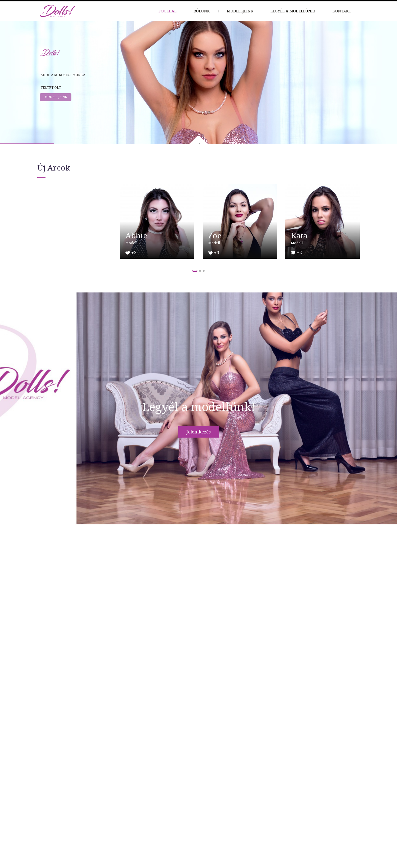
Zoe (215, 236)
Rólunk (202, 11)
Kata (299, 236)
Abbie (136, 236)
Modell (131, 243)
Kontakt (342, 11)
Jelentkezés (198, 432)
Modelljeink (240, 11)
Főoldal (167, 11)
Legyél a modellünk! (293, 11)
